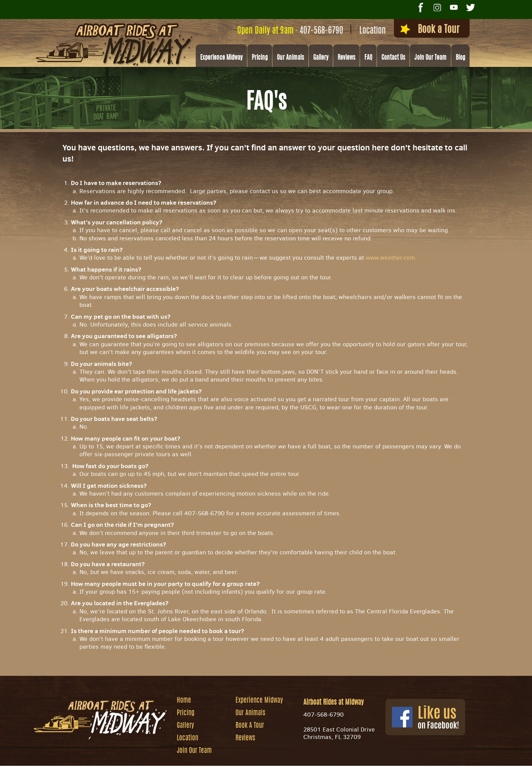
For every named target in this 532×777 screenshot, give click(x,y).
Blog (460, 58)
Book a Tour (430, 30)
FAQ (368, 58)
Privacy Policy (348, 769)
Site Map (311, 769)
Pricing (260, 58)
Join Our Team (430, 58)
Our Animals (290, 58)
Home (184, 701)
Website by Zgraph (271, 769)
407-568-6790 (321, 31)
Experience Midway (221, 58)
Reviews (346, 58)
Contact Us (393, 58)
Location (373, 31)
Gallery (321, 58)
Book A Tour (250, 726)
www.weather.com (390, 258)
